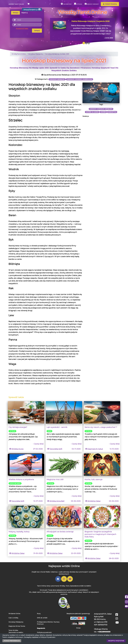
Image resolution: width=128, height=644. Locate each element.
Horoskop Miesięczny (16, 622)
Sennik (49, 431)
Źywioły (50, 536)
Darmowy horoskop (92, 4)
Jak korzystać (66, 4)
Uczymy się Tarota (15, 483)
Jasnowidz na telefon (16, 632)
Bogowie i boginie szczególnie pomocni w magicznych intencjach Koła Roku (100, 534)
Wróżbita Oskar (94, 501)
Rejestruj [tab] (24, 13)
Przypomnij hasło (22, 29)
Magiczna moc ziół (55, 479)
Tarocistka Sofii (56, 449)
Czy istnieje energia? (18, 427)
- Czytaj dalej (109, 38)
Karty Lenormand (53, 586)
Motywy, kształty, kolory (19, 532)
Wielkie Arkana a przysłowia (21, 479)
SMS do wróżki (42, 618)
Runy (39, 614)
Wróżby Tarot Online (16, 4)
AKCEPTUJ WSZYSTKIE (116, 641)
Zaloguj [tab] (15, 13)
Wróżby (62, 586)
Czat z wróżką (13, 618)
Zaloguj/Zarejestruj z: (32, 9)
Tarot (68, 586)
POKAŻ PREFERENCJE (12, 641)
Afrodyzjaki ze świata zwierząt (60, 532)
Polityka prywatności (44, 632)
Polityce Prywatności (48, 637)
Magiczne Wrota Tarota (17, 626)
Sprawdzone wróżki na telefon (81, 586)
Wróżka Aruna (17, 449)
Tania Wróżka (13, 630)
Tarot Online (41, 586)
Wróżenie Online (14, 614)
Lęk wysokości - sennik (57, 427)
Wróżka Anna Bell (57, 501)
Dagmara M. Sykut (95, 449)
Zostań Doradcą (110, 4)
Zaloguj (37, 31)
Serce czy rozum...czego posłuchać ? (101, 427)
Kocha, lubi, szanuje (93, 479)
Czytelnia (78, 4)
